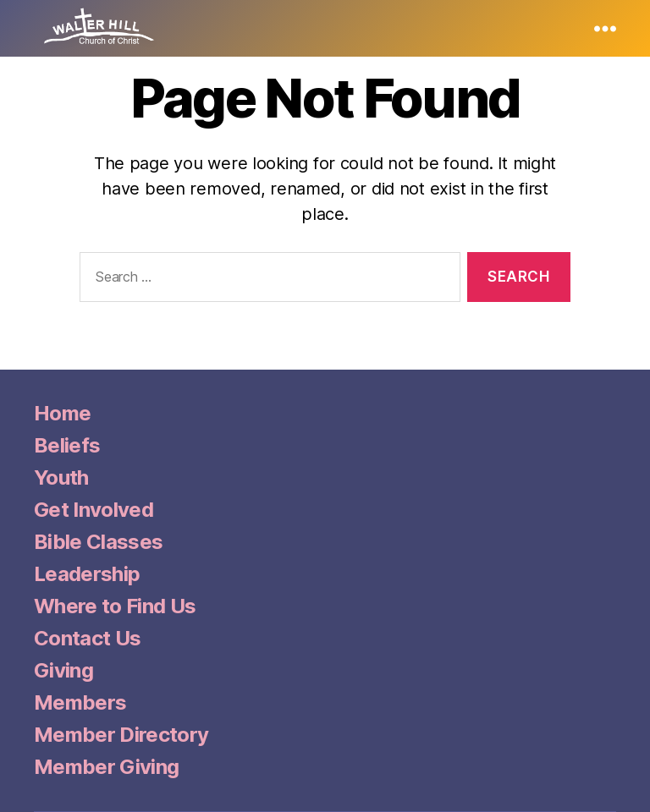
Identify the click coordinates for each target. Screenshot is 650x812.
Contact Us (87, 638)
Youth (61, 477)
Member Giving (106, 767)
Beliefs (67, 445)
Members (80, 702)
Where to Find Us (115, 606)
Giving (63, 670)
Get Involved (94, 510)
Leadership (87, 574)
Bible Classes (98, 542)
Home (62, 413)
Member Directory (121, 735)
